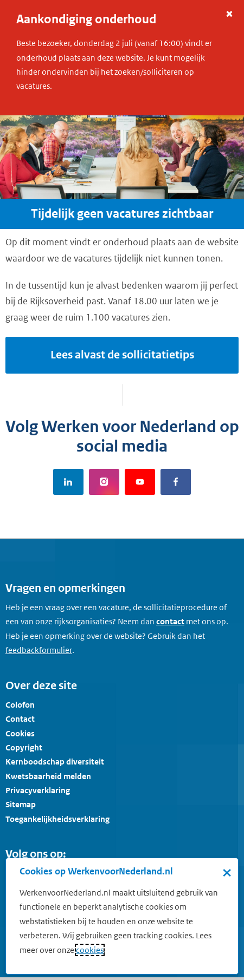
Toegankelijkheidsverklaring (57, 819)
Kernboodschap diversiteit (55, 762)
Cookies (20, 733)
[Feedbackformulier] (39, 650)
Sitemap (21, 804)
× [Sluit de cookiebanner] (227, 872)
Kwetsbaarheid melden (48, 776)
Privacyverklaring (38, 790)
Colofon (20, 705)
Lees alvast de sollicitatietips (122, 355)
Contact (20, 719)
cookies (90, 950)
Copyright (24, 747)
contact (170, 621)
